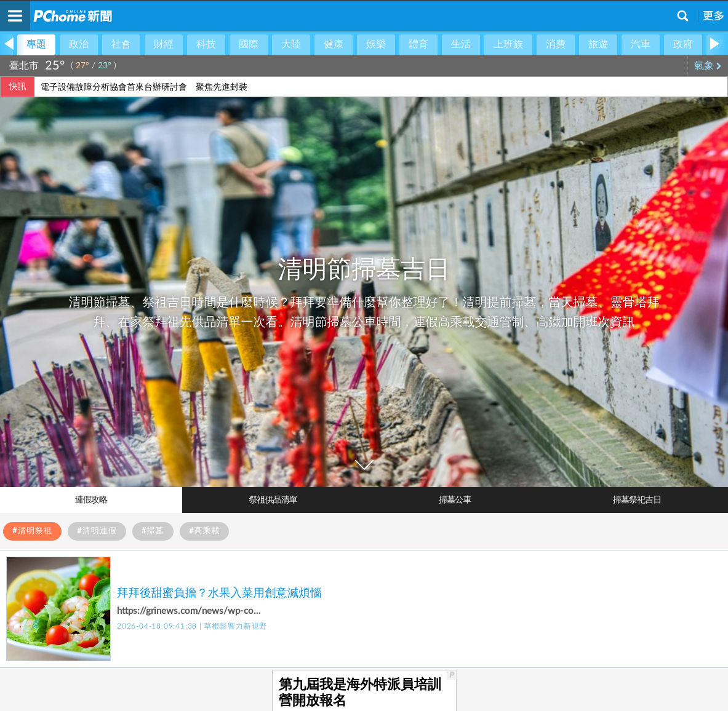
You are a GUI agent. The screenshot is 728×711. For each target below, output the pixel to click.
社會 (121, 44)
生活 (461, 44)
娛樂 (376, 44)
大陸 (291, 44)
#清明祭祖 (32, 531)
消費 (556, 44)
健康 (334, 44)
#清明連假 (97, 531)
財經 (164, 44)
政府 (683, 44)
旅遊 (598, 44)
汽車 (641, 44)
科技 (206, 44)
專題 (36, 44)
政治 (79, 44)
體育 (418, 44)
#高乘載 (205, 531)
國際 (249, 44)
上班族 (508, 44)
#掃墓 (153, 531)
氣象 (708, 66)
